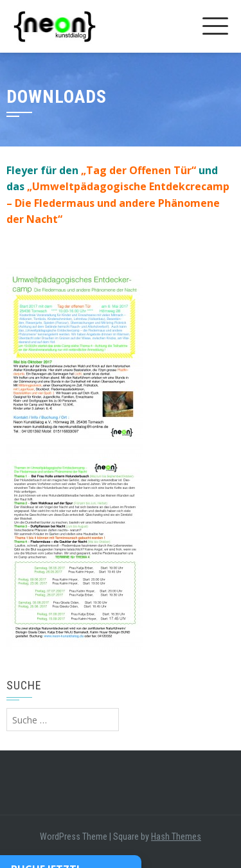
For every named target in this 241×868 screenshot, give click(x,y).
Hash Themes (176, 837)
